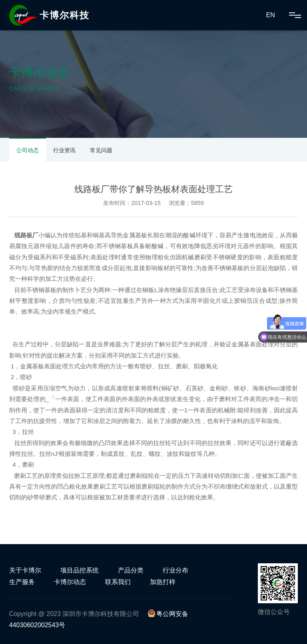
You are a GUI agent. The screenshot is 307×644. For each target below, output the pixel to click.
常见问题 (101, 150)
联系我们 (118, 582)
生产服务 (22, 582)
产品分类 (131, 570)
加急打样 (163, 582)
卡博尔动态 (70, 582)
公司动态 (28, 150)
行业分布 (175, 570)
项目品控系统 (80, 570)
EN (270, 15)
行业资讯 (64, 150)
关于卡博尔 (25, 570)
